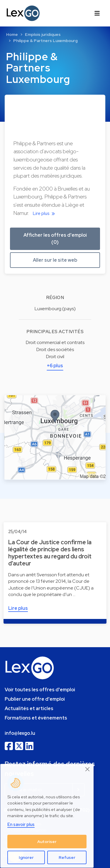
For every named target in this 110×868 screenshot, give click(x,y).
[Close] (88, 769)
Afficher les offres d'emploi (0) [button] (55, 239)
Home (12, 34)
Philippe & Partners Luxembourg (45, 41)
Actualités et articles (29, 708)
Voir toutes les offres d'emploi (40, 690)
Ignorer (26, 857)
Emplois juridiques (43, 34)
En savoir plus (21, 824)
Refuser (67, 857)
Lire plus (45, 213)
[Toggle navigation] (97, 13)
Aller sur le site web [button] (55, 260)
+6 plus (55, 366)
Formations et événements (36, 718)
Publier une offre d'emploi (35, 699)
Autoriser (47, 842)
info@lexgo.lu (20, 733)
